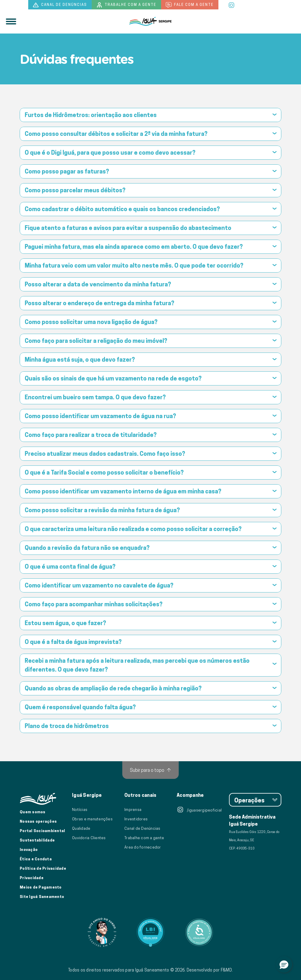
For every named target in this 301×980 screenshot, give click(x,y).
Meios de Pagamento (41, 887)
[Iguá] (150, 21)
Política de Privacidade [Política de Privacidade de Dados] (43, 868)
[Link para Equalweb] (150, 932)
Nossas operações (38, 821)
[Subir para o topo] (150, 770)
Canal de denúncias (60, 5)
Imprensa (133, 809)
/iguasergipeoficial (199, 810)
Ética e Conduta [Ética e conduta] (36, 859)
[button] (284, 964)
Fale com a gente (190, 5)
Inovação (29, 849)
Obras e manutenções (92, 819)
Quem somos (33, 812)
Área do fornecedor (143, 847)
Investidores (136, 819)
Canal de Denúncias (142, 828)
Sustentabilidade (37, 840)
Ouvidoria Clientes (89, 838)
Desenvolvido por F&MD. (210, 970)
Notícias (80, 809)
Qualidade (81, 828)
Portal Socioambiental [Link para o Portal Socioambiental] (42, 831)
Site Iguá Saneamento (42, 896)
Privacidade (32, 878)
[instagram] (232, 4)
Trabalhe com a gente (126, 5)
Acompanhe (190, 795)
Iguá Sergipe (87, 795)
